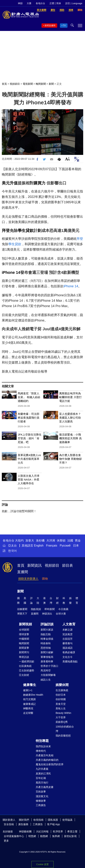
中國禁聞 (24, 639)
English (39, 546)
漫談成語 (67, 648)
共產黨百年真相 (45, 755)
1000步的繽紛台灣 (65, 729)
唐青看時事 (47, 661)
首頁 (4, 84)
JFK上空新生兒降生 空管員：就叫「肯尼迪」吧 (30, 438)
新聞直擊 (24, 648)
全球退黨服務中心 (14, 836)
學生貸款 (26, 231)
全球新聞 (24, 630)
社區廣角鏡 (25, 666)
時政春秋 (46, 643)
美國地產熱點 (70, 661)
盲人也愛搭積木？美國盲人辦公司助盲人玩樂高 (70, 418)
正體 (52, 3)
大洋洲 (51, 540)
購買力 (40, 183)
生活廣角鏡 (62, 690)
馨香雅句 (67, 643)
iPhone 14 (11, 272)
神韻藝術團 (25, 831)
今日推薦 (63, 609)
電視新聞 (28, 84)
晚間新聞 (41, 84)
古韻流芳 (67, 639)
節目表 (67, 565)
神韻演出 (47, 614)
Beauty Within (63, 713)
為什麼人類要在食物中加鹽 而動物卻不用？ (70, 459)
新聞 (51, 84)
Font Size (67, 159)
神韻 (20, 3)
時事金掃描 (47, 639)
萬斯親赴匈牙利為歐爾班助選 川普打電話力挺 (70, 397)
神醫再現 (28, 708)
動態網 (44, 836)
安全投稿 (9, 824)
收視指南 (38, 820)
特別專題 (42, 741)
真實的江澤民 (43, 774)
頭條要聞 (22, 609)
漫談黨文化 (42, 796)
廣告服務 (23, 824)
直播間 (23, 572)
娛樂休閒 (62, 685)
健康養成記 (29, 704)
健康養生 (30, 685)
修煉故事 (41, 801)
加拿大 (30, 540)
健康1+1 (28, 690)
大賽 (29, 3)
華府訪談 (24, 657)
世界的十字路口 (49, 666)
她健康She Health (33, 695)
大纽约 (19, 540)
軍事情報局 (47, 657)
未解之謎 (67, 630)
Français (52, 546)
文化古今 (67, 657)
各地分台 (40, 3)
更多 (6, 841)
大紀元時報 (42, 831)
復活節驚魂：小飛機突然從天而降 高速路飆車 (70, 438)
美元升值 (10, 183)
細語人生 (46, 680)
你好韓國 (61, 699)
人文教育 (69, 624)
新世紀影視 (70, 836)
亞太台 (12, 546)
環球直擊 (24, 634)
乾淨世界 (58, 831)
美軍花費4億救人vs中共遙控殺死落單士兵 (29, 459)
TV (64, 26)
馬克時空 (46, 670)
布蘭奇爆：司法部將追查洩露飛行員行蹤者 (29, 418)
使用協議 (67, 820)
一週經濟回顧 (27, 661)
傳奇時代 (41, 751)
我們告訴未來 (43, 746)
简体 (59, 3)
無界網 (56, 836)
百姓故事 (41, 792)
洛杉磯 (40, 540)
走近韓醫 (28, 713)
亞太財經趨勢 (27, 670)
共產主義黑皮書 (45, 787)
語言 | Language (74, 3)
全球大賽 (61, 614)
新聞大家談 (47, 630)
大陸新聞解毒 (48, 675)
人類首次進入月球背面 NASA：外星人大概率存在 (29, 480)
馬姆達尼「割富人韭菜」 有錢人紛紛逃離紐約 (29, 397)
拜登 (6, 231)
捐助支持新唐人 (28, 579)
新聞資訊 (34, 565)
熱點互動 (46, 634)
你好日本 (61, 695)
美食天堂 (61, 704)
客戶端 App (54, 824)
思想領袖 (46, 648)
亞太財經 (24, 675)
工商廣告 (41, 805)
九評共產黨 (42, 769)
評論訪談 (47, 624)
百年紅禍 (41, 778)
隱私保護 (53, 820)
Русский (65, 546)
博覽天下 (22, 614)
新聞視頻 (25, 624)
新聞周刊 (24, 652)
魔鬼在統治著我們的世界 (50, 764)
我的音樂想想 (63, 736)
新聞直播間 (50, 26)
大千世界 (61, 717)
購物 (45, 579)
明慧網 (32, 836)
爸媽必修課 (69, 652)
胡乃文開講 (29, 699)
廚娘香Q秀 (62, 722)
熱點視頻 (36, 609)
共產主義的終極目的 (47, 760)
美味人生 (61, 708)
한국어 (12, 551)
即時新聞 (50, 609)
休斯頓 (61, 540)
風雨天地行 (42, 783)
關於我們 (24, 820)
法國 (70, 540)
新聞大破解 (47, 652)
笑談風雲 (67, 634)
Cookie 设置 (42, 864)
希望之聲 (72, 831)
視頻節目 (15, 84)
